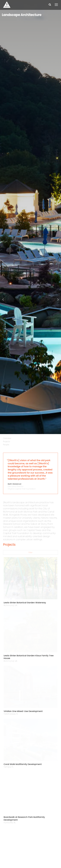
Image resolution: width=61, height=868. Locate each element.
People (6, 445)
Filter (30, 552)
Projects (7, 442)
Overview (7, 438)
